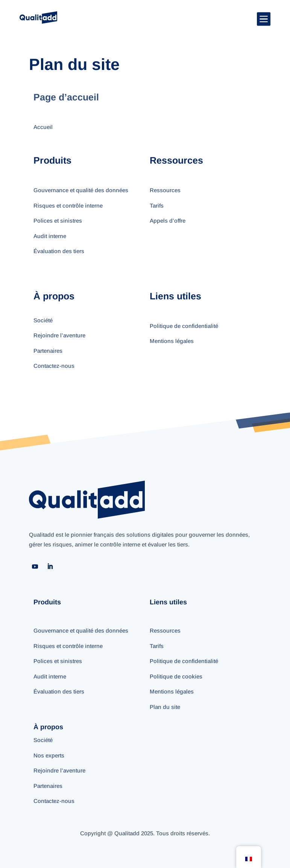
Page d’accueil (68, 97)
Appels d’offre (168, 221)
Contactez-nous (54, 366)
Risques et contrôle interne (68, 206)
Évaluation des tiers (59, 251)
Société (43, 320)
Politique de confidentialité (184, 326)
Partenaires (48, 351)
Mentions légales (172, 341)
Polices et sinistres (58, 221)
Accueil (43, 127)
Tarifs (157, 206)
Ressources (165, 190)
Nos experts (49, 755)
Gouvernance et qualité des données (81, 190)
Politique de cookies (176, 676)
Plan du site (165, 707)
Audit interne (50, 236)
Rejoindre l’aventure (59, 335)
